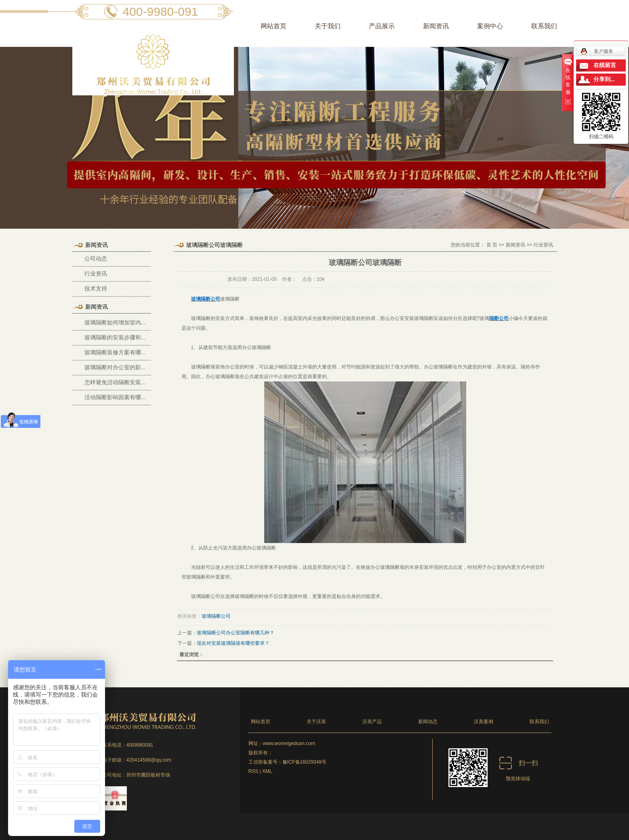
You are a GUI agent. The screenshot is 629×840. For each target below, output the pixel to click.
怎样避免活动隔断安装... (115, 382)
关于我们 (328, 26)
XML (267, 771)
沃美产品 (372, 722)
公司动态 (96, 259)
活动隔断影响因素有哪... (115, 397)
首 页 (492, 245)
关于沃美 (316, 722)
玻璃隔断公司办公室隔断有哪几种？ (236, 633)
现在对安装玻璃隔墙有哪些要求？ (233, 643)
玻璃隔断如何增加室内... (115, 322)
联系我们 (544, 26)
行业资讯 (96, 274)
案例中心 (490, 26)
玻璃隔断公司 (216, 616)
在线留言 (605, 65)
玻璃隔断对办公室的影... (115, 367)
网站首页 (273, 26)
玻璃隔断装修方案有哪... (115, 352)
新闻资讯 (436, 26)
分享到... (604, 79)
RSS (253, 771)
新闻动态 (428, 722)
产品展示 (382, 26)
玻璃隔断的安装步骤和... (115, 337)
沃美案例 (484, 722)
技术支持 (96, 289)
